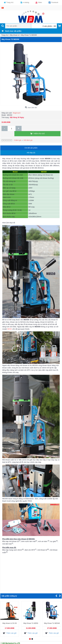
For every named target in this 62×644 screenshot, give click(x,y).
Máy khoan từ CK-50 (10, 618)
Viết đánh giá (28, 135)
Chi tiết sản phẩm (31, 143)
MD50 (10, 324)
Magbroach (17, 113)
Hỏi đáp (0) (31, 147)
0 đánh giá (18, 135)
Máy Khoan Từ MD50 (31, 618)
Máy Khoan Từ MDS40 (52, 618)
